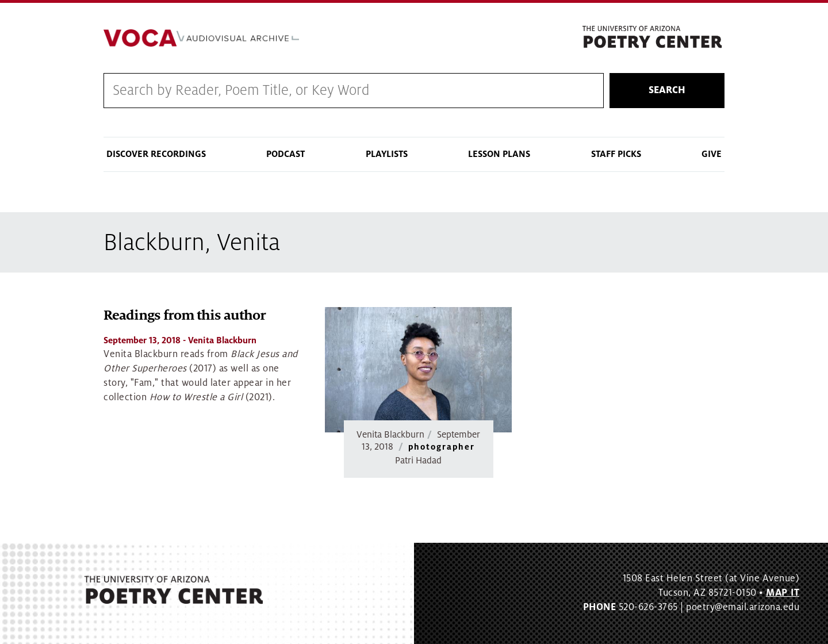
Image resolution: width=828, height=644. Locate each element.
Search (667, 90)
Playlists (387, 154)
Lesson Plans (499, 154)
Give (712, 154)
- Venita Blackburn (180, 340)
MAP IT (783, 593)
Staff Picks (616, 154)
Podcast (285, 154)
